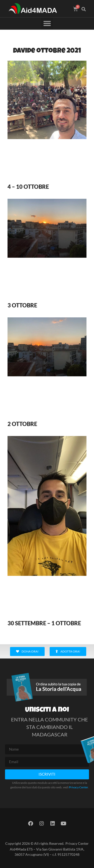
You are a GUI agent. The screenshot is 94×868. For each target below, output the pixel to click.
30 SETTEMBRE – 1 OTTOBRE (44, 623)
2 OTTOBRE (22, 424)
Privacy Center (78, 787)
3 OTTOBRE (22, 305)
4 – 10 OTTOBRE (28, 187)
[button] (84, 9)
